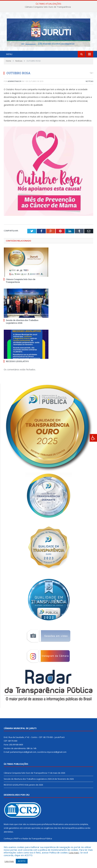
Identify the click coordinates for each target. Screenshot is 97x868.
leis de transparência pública (71, 830)
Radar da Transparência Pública (37, 841)
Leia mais (74, 852)
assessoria (74, 826)
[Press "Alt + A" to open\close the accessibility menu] (93, 438)
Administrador (14, 83)
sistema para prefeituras (41, 826)
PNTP (16, 841)
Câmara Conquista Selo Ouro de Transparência (48, 7)
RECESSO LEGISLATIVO (17, 363)
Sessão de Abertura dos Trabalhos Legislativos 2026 (22, 324)
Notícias (89, 83)
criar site (22, 826)
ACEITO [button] (22, 861)
